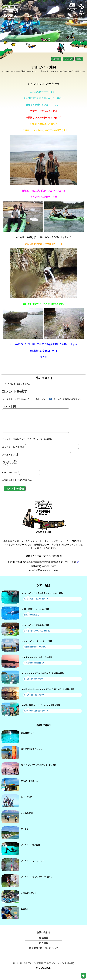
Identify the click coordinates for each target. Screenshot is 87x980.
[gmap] (78, 567)
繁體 (79, 59)
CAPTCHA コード (11, 477)
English (68, 59)
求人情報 (44, 948)
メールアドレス (10, 459)
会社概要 (44, 942)
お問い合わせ (44, 937)
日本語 (56, 59)
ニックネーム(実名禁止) (13, 452)
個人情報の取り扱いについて (43, 953)
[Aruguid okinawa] (10, 13)
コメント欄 (9, 406)
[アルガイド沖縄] (43, 513)
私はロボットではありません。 (19, 485)
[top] (83, 976)
